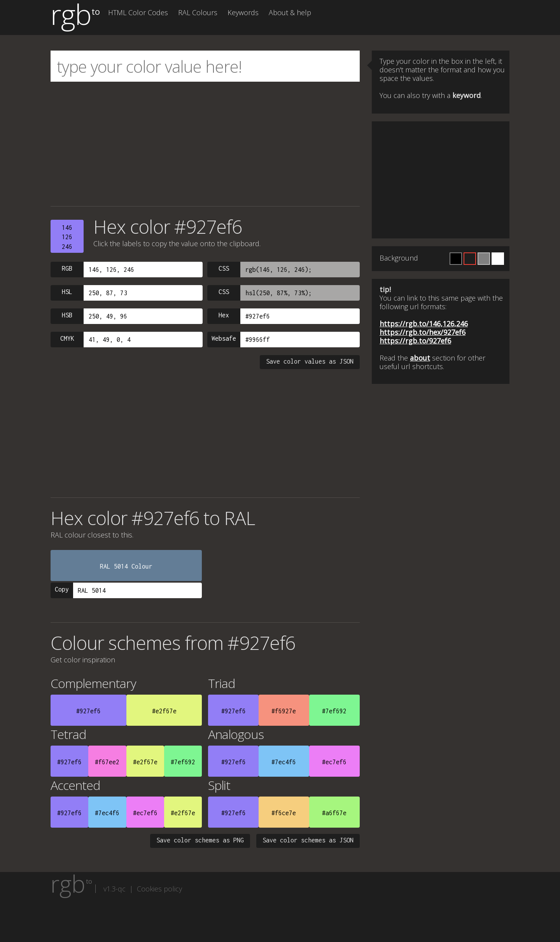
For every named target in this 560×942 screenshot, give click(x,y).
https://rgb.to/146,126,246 (424, 324)
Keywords (243, 12)
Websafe (224, 338)
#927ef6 (88, 711)
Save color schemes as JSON (308, 840)
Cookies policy (159, 889)
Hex (224, 315)
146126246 (67, 237)
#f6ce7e (284, 813)
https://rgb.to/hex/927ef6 (423, 332)
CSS (224, 268)
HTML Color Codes (138, 12)
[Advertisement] (205, 144)
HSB (67, 315)
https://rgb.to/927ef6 (415, 341)
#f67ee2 (107, 762)
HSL (67, 292)
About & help (290, 12)
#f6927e (284, 711)
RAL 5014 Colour (126, 566)
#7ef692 (334, 711)
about (420, 358)
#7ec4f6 (284, 762)
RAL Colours (198, 12)
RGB (67, 268)
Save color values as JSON (310, 361)
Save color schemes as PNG (200, 840)
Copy (62, 589)
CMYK (67, 338)
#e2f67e (164, 711)
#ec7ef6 (334, 762)
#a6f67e (334, 813)
